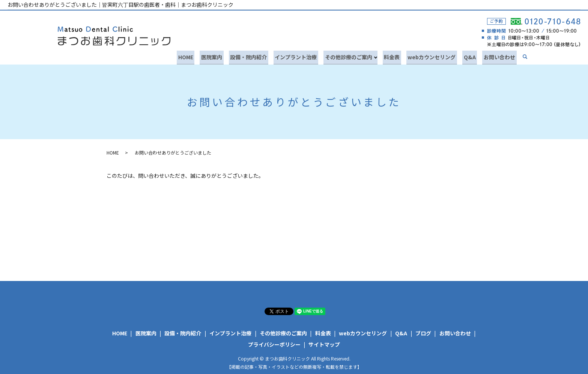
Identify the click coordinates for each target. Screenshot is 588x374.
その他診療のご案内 (359, 56)
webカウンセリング (439, 56)
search (525, 57)
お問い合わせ (501, 56)
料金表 (402, 56)
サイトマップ (324, 343)
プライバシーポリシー (274, 343)
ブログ (423, 332)
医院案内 (231, 56)
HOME (208, 56)
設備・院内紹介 (265, 56)
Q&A (474, 56)
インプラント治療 (310, 56)
